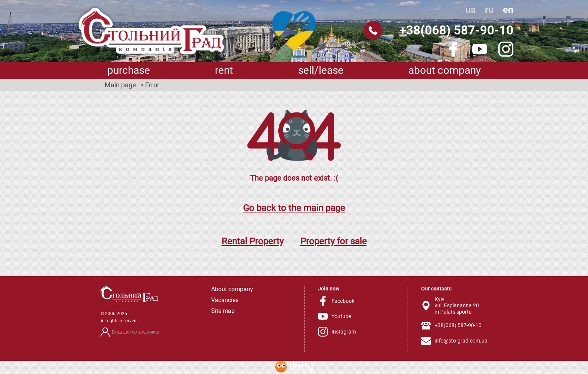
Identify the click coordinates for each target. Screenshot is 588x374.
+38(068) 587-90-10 (456, 30)
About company (445, 70)
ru (489, 10)
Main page (120, 85)
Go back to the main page (294, 208)
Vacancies (225, 300)
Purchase (129, 70)
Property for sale (334, 241)
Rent (224, 70)
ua (470, 10)
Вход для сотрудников (136, 332)
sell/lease (321, 70)
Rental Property (253, 241)
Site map (223, 311)
